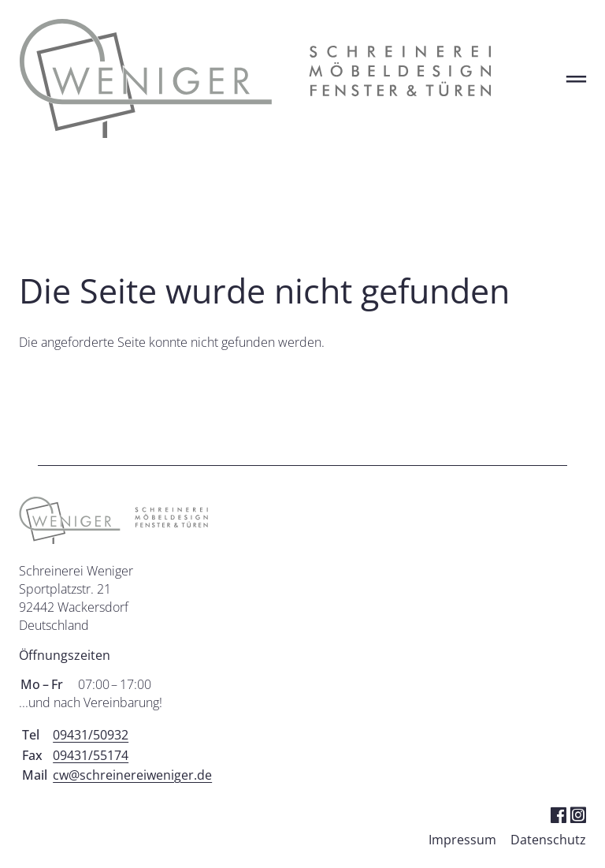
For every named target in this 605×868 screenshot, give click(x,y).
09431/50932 (91, 735)
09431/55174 (91, 755)
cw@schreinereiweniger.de (132, 775)
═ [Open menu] (576, 78)
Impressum (462, 840)
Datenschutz (548, 840)
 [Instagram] (578, 814)
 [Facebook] (558, 814)
